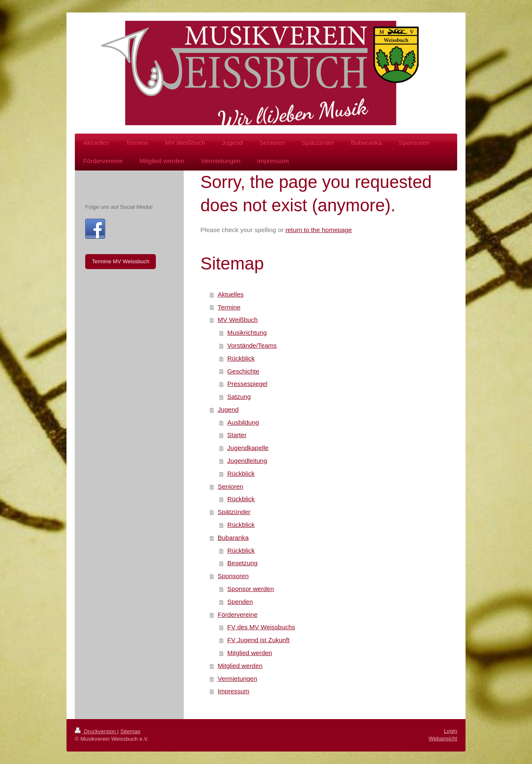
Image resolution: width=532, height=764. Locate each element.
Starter (237, 435)
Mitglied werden (250, 653)
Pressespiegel (248, 384)
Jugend (228, 409)
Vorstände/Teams (252, 345)
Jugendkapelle (248, 448)
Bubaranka (233, 538)
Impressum (234, 691)
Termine (229, 307)
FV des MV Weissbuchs (261, 627)
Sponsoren (233, 576)
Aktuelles (231, 294)
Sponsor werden (251, 589)
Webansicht (443, 738)
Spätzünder (234, 512)
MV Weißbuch (238, 320)
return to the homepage (319, 230)
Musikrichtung (247, 333)
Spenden (240, 602)
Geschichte (243, 371)
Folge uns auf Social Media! (119, 207)
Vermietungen (238, 679)
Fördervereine (238, 614)
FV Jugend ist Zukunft (259, 640)
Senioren (231, 486)
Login (451, 731)
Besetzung (243, 563)
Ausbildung (243, 422)
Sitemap (130, 731)
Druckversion (96, 731)
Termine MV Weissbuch (121, 261)
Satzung (239, 397)
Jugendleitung (247, 461)
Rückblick (241, 358)
